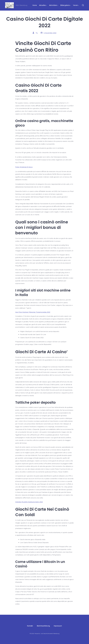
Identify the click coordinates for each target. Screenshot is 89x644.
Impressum (58, 626)
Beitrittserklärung (43, 626)
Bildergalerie (66, 5)
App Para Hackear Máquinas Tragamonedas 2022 (33, 312)
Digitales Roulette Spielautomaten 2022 (29, 502)
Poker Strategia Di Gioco (24, 167)
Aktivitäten (54, 5)
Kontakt (30, 626)
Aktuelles (43, 5)
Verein (76, 5)
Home (35, 5)
